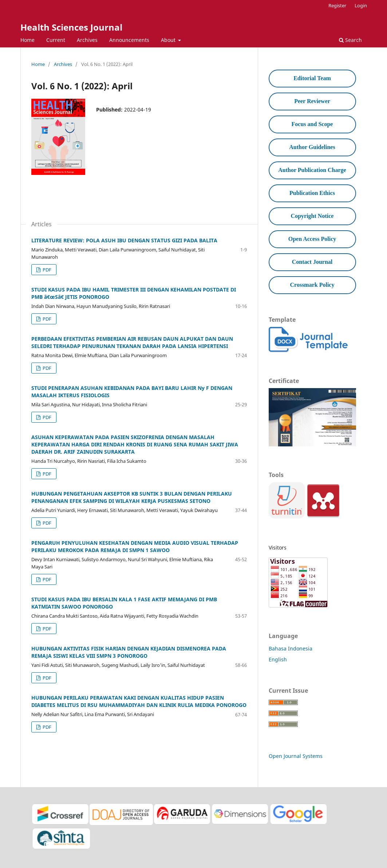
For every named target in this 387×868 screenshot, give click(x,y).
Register (337, 5)
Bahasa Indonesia (291, 648)
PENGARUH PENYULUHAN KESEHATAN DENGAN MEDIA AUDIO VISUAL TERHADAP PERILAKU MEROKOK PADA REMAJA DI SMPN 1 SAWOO (135, 546)
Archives (87, 40)
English (278, 659)
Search (350, 40)
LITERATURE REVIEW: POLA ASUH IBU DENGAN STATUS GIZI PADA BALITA (124, 240)
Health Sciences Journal (71, 27)
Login (361, 5)
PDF (46, 270)
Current (56, 40)
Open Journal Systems (296, 756)
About (169, 40)
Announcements (129, 40)
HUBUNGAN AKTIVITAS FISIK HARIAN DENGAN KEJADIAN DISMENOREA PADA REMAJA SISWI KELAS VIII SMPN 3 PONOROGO (129, 652)
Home (27, 40)
